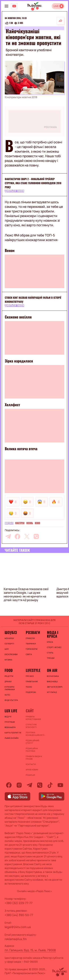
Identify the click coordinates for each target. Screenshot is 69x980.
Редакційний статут (32, 742)
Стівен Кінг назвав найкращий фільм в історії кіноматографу (33, 300)
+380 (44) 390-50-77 (19, 915)
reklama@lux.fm (16, 939)
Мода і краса (53, 634)
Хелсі (7, 695)
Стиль (50, 653)
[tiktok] (50, 785)
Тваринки (31, 644)
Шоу (7, 649)
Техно (29, 687)
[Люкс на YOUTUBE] (14, 6)
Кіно (37, 523)
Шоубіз (9, 523)
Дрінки (8, 681)
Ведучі (8, 717)
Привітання (32, 681)
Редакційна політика (32, 750)
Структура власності (31, 726)
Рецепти (9, 676)
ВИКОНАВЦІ (52, 681)
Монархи (9, 638)
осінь (30, 523)
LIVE (56, 6)
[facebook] (17, 536)
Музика (8, 660)
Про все (30, 676)
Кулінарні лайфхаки (10, 688)
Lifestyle (33, 670)
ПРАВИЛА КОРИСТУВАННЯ (33, 718)
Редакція (30, 775)
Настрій (20, 523)
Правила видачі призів (34, 758)
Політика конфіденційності (34, 734)
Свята (29, 654)
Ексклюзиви (11, 654)
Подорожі (31, 692)
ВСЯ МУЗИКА (53, 676)
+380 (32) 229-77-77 (19, 903)
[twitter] (27, 536)
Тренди (51, 658)
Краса (50, 642)
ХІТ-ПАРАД (52, 692)
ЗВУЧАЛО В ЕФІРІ (55, 687)
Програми (10, 722)
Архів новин (32, 770)
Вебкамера (10, 727)
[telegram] (8, 536)
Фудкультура (11, 700)
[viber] (36, 536)
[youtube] (60, 785)
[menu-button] (6, 6)
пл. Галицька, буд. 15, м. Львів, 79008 (30, 950)
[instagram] (19, 785)
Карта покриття (13, 733)
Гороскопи (32, 649)
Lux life (11, 711)
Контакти (31, 764)
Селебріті (9, 644)
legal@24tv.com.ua (18, 927)
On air (52, 670)
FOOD (9, 670)
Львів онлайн (12, 738)
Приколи (30, 638)
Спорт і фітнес (54, 647)
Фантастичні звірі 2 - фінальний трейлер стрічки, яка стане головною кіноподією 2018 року (33, 183)
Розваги (33, 632)
